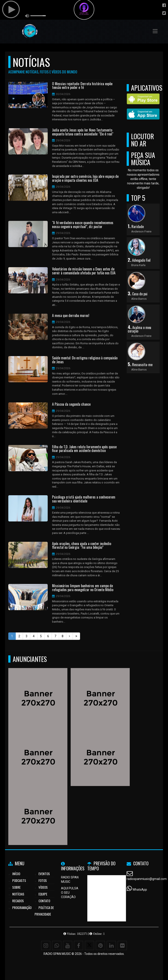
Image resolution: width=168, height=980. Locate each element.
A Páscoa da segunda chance (71, 404)
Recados (18, 901)
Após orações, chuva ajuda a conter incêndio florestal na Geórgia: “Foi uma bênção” (82, 546)
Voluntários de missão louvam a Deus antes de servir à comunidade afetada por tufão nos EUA (84, 271)
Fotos (43, 880)
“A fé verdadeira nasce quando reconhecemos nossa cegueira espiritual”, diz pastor (83, 225)
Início (16, 874)
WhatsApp (140, 890)
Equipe (43, 894)
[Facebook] (79, 945)
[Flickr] (122, 945)
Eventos (44, 874)
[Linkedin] (111, 945)
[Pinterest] (100, 945)
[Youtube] (68, 945)
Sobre (16, 887)
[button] (155, 31)
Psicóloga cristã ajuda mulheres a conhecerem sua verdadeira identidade (84, 499)
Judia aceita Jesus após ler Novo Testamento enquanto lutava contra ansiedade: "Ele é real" (83, 132)
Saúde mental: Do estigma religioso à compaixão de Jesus (85, 360)
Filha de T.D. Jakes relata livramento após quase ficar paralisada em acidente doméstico (84, 449)
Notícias (18, 894)
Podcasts (19, 880)
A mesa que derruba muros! (71, 316)
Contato (44, 901)
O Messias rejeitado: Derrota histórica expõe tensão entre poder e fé (82, 86)
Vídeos (43, 887)
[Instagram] (46, 945)
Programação (22, 907)
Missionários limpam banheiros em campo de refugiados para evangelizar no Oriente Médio (83, 588)
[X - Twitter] (89, 945)
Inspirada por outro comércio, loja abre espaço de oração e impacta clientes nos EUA (85, 178)
